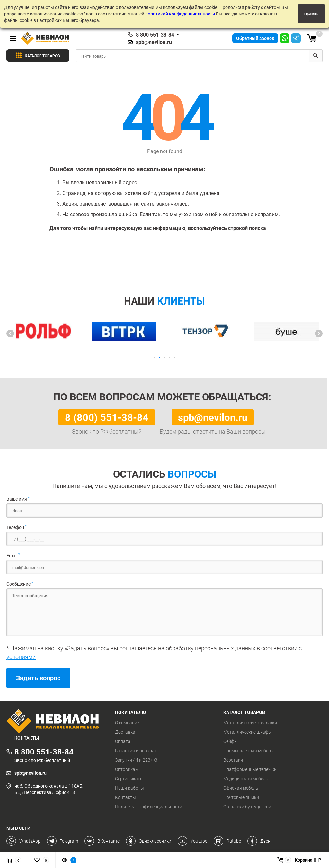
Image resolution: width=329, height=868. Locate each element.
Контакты (125, 797)
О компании (127, 723)
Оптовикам (127, 769)
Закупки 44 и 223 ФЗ (136, 760)
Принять (311, 14)
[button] (10, 333)
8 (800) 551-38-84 (107, 417)
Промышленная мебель (248, 751)
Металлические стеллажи (250, 723)
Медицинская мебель (246, 779)
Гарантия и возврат (136, 751)
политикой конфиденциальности (180, 14)
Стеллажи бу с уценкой (247, 807)
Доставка (125, 732)
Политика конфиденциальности (149, 807)
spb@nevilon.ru (154, 42)
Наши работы (129, 788)
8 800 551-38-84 (155, 35)
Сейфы (231, 741)
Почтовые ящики (241, 797)
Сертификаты (129, 779)
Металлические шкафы (248, 732)
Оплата (123, 741)
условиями (21, 657)
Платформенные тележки (250, 769)
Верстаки (233, 760)
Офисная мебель (241, 788)
